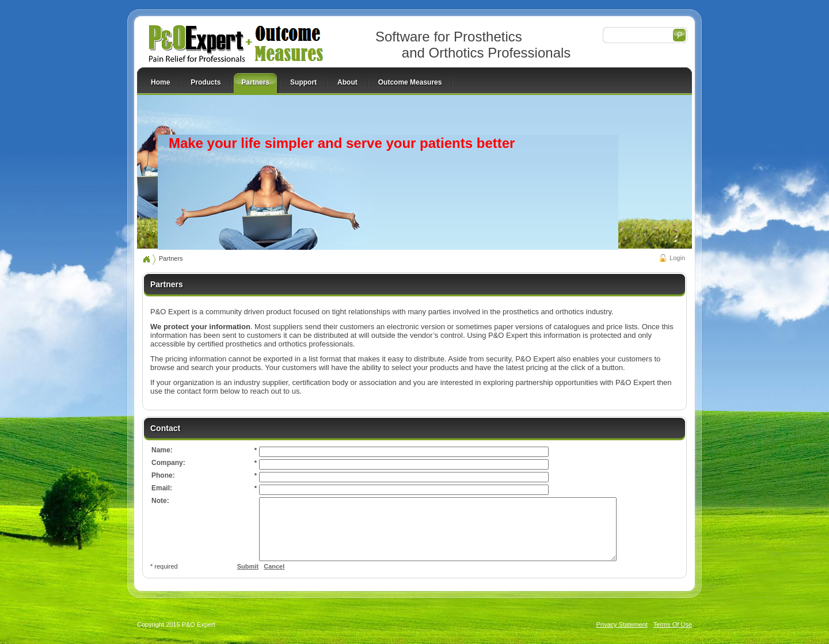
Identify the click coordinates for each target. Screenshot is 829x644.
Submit (248, 578)
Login (677, 258)
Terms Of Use (673, 637)
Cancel (274, 578)
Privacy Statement (622, 637)
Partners (171, 258)
